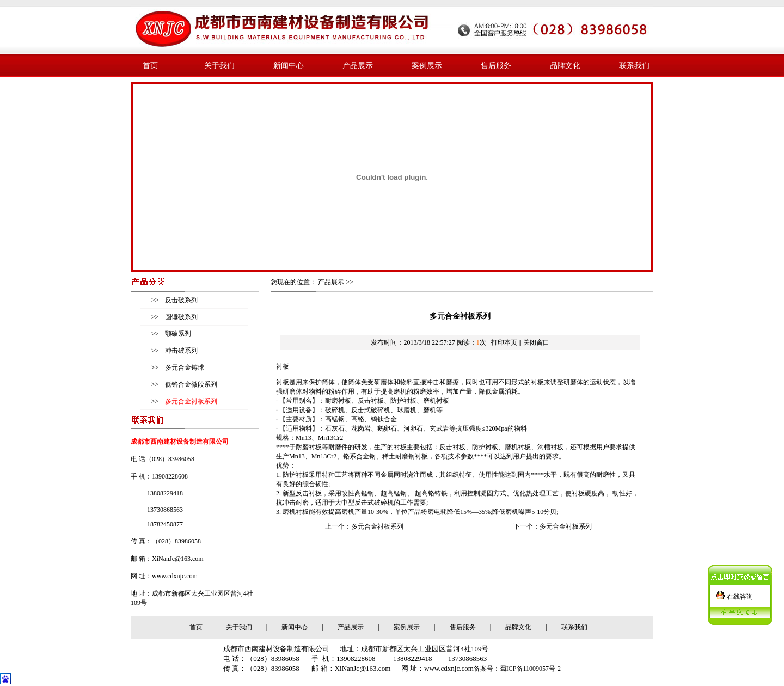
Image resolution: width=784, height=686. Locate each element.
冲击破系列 (180, 351)
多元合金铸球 (184, 367)
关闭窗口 (536, 342)
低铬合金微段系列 (190, 384)
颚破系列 (177, 334)
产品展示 (358, 65)
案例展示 (427, 65)
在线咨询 (740, 593)
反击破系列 (180, 300)
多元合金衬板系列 (377, 526)
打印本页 (504, 342)
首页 (150, 65)
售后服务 (496, 65)
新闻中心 (289, 65)
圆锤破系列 (180, 317)
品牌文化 (565, 65)
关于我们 (219, 65)
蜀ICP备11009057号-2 (530, 669)
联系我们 (634, 65)
